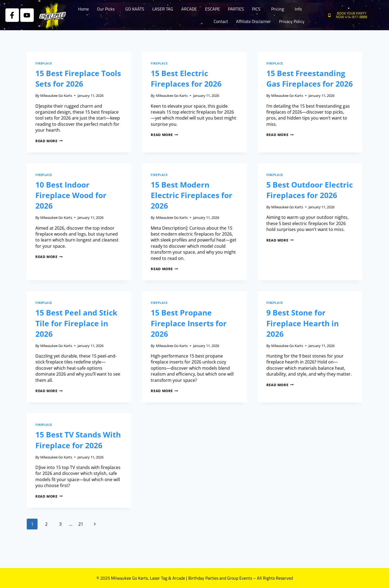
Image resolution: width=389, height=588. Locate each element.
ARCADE (189, 9)
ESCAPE (212, 9)
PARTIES (236, 9)
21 (81, 524)
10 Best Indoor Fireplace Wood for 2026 (71, 195)
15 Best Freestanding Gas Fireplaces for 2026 (310, 78)
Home (83, 9)
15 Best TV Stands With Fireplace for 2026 (78, 440)
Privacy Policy (292, 21)
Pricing (278, 9)
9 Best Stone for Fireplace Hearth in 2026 (303, 323)
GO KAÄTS (135, 9)
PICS (256, 9)
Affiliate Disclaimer (254, 21)
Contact (221, 21)
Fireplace (44, 63)
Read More (49, 141)
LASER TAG (163, 9)
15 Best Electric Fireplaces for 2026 (186, 78)
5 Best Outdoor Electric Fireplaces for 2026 (310, 190)
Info (298, 9)
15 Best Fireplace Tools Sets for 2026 (78, 78)
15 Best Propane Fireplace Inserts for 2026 (189, 323)
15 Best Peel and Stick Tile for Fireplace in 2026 (76, 323)
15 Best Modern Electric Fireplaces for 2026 (192, 195)
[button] (107, 9)
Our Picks (106, 9)
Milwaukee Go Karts (56, 96)
